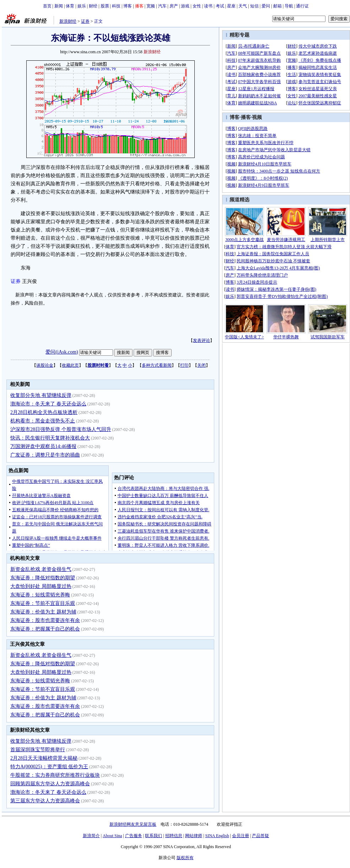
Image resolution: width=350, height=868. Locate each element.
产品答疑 (260, 836)
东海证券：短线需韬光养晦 (40, 595)
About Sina (112, 836)
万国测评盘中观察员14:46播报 (43, 446)
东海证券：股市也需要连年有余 (45, 620)
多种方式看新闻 (157, 365)
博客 (128, 6)
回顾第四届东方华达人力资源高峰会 (50, 784)
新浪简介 (91, 836)
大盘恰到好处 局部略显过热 (41, 586)
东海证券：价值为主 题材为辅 (43, 612)
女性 (197, 6)
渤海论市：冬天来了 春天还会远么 (48, 404)
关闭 (201, 365)
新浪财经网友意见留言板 (133, 824)
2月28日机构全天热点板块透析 (44, 412)
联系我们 (154, 836)
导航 (289, 6)
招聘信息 (174, 836)
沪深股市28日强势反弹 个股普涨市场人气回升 (61, 429)
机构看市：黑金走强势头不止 (43, 421)
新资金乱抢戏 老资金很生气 (41, 569)
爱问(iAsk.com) (62, 352)
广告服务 (134, 836)
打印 (184, 365)
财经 (93, 6)
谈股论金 (45, 365)
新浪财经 (68, 21)
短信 (254, 6)
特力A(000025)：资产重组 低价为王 (49, 767)
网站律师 (194, 836)
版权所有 (185, 858)
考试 (220, 6)
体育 (70, 6)
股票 (105, 6)
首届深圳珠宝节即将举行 (38, 750)
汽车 (162, 6)
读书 (208, 6)
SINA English (217, 836)
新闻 (59, 6)
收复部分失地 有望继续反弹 (41, 395)
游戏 (185, 6)
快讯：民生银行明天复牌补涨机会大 (50, 438)
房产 (174, 6)
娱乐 (82, 6)
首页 (47, 6)
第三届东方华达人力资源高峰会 (45, 801)
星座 (231, 6)
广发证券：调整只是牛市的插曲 (45, 455)
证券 (85, 21)
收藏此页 (70, 365)
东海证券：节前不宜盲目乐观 (43, 603)
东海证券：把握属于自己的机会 (45, 629)
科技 (116, 6)
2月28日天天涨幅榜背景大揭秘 (44, 758)
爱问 (266, 6)
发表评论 (201, 340)
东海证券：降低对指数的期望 (43, 578)
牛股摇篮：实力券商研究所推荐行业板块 (55, 775)
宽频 (151, 6)
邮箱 (278, 6)
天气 (243, 6)
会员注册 (241, 836)
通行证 (302, 6)
